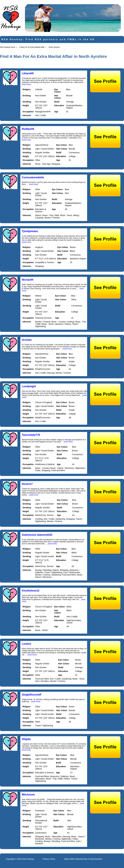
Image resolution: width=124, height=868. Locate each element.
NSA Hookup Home (8, 47)
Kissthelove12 (31, 591)
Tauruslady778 (31, 435)
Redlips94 (28, 129)
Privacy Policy (49, 859)
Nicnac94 (28, 280)
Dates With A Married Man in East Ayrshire (83, 859)
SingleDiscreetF (32, 695)
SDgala (26, 739)
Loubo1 (26, 644)
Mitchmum (28, 795)
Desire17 (27, 484)
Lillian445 (28, 73)
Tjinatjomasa (30, 231)
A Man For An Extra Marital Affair (32, 47)
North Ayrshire (54, 47)
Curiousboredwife (33, 177)
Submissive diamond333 (37, 535)
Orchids (27, 340)
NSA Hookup (28, 859)
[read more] (26, 84)
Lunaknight (29, 386)
